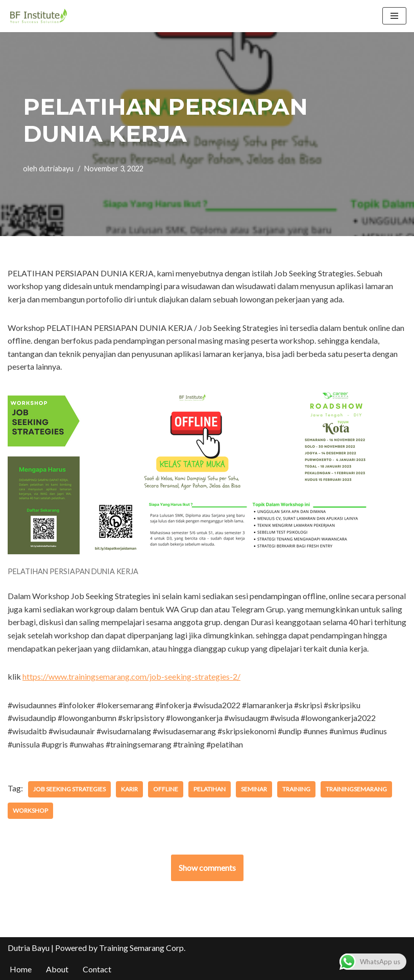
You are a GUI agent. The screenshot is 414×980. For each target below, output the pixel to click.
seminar (254, 789)
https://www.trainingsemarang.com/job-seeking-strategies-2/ (131, 676)
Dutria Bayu (29, 948)
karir (129, 789)
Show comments (207, 868)
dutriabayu (56, 169)
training (296, 789)
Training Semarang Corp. (142, 948)
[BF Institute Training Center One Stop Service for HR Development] (38, 16)
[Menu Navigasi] (394, 16)
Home (21, 969)
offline (166, 789)
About (57, 969)
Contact (97, 969)
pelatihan (210, 789)
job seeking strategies (69, 789)
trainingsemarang (356, 789)
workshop (30, 810)
